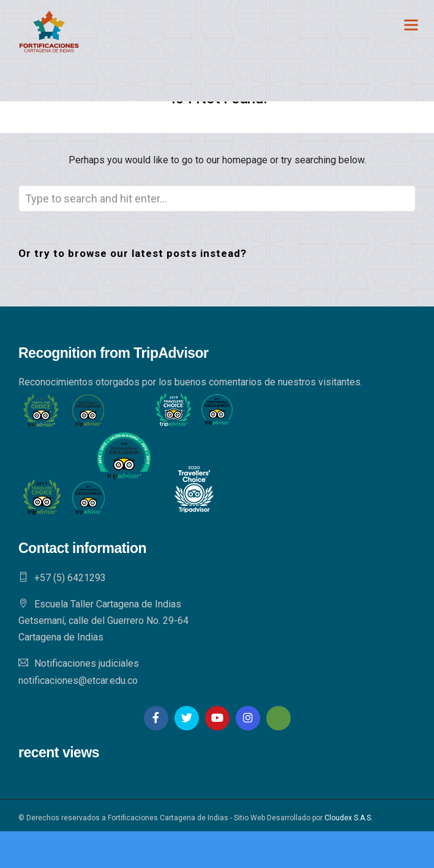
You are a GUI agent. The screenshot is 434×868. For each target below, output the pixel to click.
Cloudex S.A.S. (349, 818)
